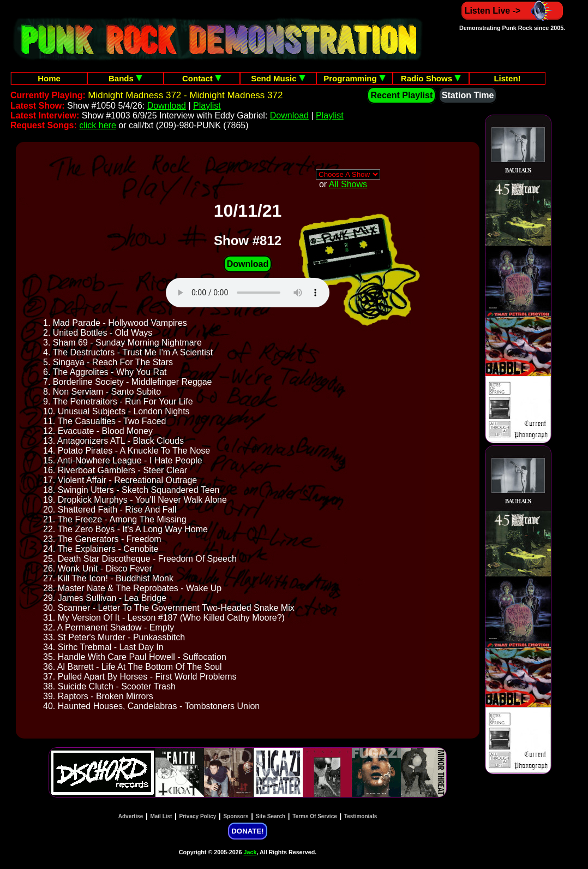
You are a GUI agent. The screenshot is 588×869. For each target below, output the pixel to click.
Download (167, 106)
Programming (355, 78)
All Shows (348, 184)
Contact (202, 78)
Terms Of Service (315, 816)
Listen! (507, 78)
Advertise (131, 816)
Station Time (468, 95)
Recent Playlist (401, 95)
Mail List (161, 816)
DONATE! (247, 831)
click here (98, 125)
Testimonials (361, 816)
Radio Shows (431, 78)
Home (49, 78)
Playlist (207, 106)
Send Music (278, 78)
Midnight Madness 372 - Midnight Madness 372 (185, 95)
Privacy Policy (198, 816)
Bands (125, 78)
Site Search (271, 816)
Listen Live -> (512, 11)
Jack (250, 852)
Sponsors (236, 816)
